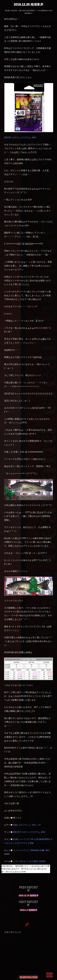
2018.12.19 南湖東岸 (29, 896)
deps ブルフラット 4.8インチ (27, 825)
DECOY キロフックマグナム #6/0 (20, 138)
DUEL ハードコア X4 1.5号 (26, 839)
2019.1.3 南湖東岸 (29, 910)
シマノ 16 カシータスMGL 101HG (29, 861)
